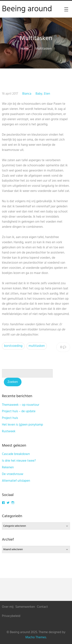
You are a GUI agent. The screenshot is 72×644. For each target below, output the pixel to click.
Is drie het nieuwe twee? (19, 461)
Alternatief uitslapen (16, 481)
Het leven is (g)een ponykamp (22, 425)
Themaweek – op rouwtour (21, 405)
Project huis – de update (19, 411)
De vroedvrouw (13, 474)
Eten (47, 94)
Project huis (10, 418)
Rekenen (8, 467)
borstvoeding (13, 346)
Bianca (27, 94)
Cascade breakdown (16, 454)
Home (24, 49)
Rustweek (9, 431)
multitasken (37, 346)
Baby (39, 94)
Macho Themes (36, 637)
